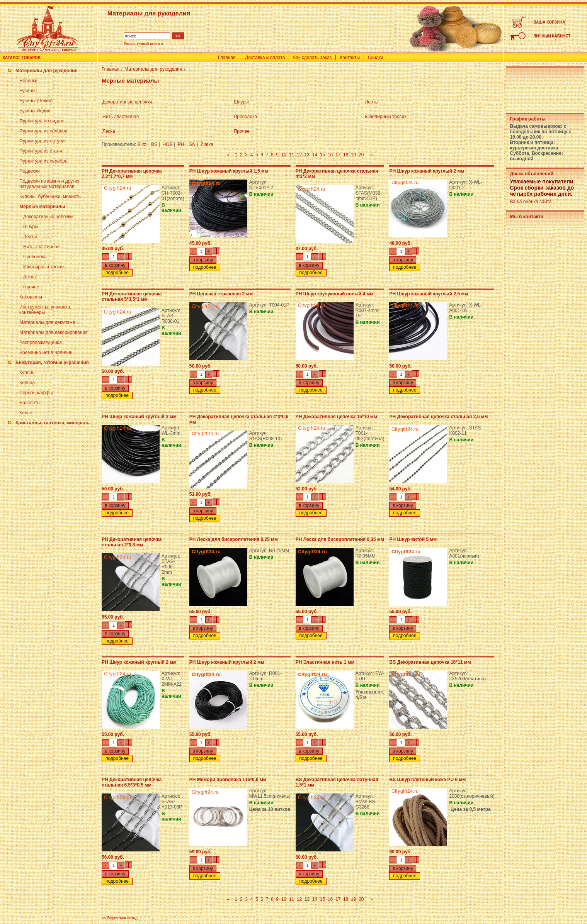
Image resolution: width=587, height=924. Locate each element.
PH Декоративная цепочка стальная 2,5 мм (438, 417)
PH (181, 144)
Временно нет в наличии (46, 353)
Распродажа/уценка (41, 342)
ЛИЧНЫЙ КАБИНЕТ (552, 36)
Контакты (350, 58)
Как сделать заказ (312, 58)
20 (361, 155)
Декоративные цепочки (48, 217)
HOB (168, 144)
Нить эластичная (41, 247)
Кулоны (27, 373)
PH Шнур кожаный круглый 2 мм (427, 171)
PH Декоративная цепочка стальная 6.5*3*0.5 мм (132, 782)
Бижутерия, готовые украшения (52, 363)
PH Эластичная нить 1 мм (325, 662)
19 (353, 155)
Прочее (31, 287)
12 (299, 155)
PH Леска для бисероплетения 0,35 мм (340, 539)
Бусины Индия (35, 111)
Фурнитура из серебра (43, 161)
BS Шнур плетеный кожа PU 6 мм (427, 780)
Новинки (28, 81)
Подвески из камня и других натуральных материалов (49, 184)
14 (315, 155)
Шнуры (31, 227)
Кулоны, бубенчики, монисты (50, 197)
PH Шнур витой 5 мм (413, 539)
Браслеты (30, 403)
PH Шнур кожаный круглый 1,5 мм (229, 171)
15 (322, 155)
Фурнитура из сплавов (43, 131)
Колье (26, 413)
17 (338, 155)
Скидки (376, 58)
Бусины (27, 91)
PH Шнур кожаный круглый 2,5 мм (429, 294)
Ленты (30, 237)
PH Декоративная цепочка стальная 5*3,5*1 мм (132, 297)
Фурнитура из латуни (42, 141)
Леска (30, 277)
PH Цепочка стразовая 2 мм (221, 294)
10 (284, 155)
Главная (227, 58)
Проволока (35, 257)
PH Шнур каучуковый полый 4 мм (335, 294)
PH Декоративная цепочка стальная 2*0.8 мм (132, 542)
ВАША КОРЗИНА (549, 22)
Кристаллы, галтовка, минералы (53, 423)
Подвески (30, 171)
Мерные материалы (42, 207)
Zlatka (207, 144)
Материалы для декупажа (47, 322)
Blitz (142, 144)
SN (192, 144)
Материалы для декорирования (54, 332)
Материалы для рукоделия (47, 71)
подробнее (117, 273)
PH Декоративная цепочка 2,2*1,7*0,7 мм (132, 174)
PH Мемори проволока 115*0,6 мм (228, 780)
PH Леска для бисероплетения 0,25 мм (234, 539)
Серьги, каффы (36, 393)
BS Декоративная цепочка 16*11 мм (430, 662)
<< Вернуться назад (120, 918)
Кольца (27, 383)
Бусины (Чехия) (36, 101)
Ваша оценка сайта (531, 202)
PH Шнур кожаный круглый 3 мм (139, 417)
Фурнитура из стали (41, 151)
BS (154, 144)
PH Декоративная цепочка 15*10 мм (336, 417)
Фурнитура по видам (42, 121)
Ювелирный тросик (44, 267)
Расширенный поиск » (144, 44)
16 (330, 155)
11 (292, 155)
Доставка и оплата (265, 58)
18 (346, 155)
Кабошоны (31, 297)
